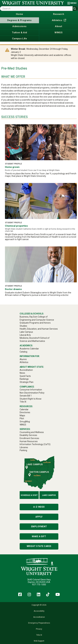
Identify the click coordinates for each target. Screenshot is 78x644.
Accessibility (39, 611)
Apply (39, 517)
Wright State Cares (39, 546)
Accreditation (39, 617)
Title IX (39, 635)
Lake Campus (49, 495)
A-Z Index (39, 507)
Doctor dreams (13, 289)
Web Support (39, 641)
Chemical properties (16, 226)
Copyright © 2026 (39, 605)
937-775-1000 (39, 585)
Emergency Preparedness (39, 623)
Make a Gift (39, 536)
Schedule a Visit (29, 495)
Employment (39, 527)
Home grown (12, 167)
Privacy (39, 629)
